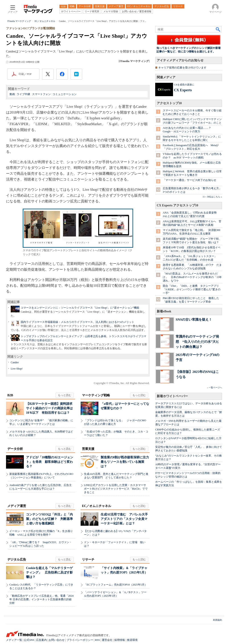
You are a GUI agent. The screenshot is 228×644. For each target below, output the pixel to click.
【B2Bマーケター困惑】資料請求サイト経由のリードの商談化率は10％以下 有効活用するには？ (49, 408)
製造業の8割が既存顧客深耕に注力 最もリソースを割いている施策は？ (126, 462)
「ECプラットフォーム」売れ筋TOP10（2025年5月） (116, 585)
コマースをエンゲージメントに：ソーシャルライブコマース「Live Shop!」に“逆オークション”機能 (80, 308)
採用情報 (120, 640)
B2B (10, 395)
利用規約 (218, 620)
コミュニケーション (65, 94)
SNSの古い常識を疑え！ (194, 319)
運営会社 (107, 640)
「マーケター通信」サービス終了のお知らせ (189, 180)
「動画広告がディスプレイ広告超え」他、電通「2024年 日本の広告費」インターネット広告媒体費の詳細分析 (41, 599)
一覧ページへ (215, 387)
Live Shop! (17, 369)
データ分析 (15, 449)
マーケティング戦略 (96, 395)
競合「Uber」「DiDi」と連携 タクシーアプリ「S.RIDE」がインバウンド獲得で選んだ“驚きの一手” (192, 289)
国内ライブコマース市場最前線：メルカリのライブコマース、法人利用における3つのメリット (77, 322)
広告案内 (41, 640)
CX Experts (183, 90)
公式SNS (29, 640)
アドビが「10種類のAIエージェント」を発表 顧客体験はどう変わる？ (50, 462)
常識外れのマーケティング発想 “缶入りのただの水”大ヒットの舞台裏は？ (197, 342)
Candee (15, 362)
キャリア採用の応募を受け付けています (182, 68)
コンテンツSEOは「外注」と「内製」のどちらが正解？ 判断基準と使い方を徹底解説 (49, 519)
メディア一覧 (14, 640)
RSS (97, 640)
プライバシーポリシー (80, 640)
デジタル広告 (17, 560)
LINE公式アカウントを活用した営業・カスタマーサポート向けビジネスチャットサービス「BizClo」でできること (116, 489)
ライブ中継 (23, 94)
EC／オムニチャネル (97, 506)
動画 (12, 94)
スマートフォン (41, 94)
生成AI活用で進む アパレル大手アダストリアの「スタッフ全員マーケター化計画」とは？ (124, 519)
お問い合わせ (57, 640)
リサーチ (88, 560)
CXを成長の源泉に (184, 85)
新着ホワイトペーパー (172, 396)
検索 (218, 29)
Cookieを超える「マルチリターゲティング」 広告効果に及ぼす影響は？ (49, 572)
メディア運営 (17, 506)
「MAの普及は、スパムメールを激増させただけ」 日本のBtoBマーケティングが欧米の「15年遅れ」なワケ (192, 277)
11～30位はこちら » (212, 197)
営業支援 (88, 449)
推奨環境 (132, 640)
